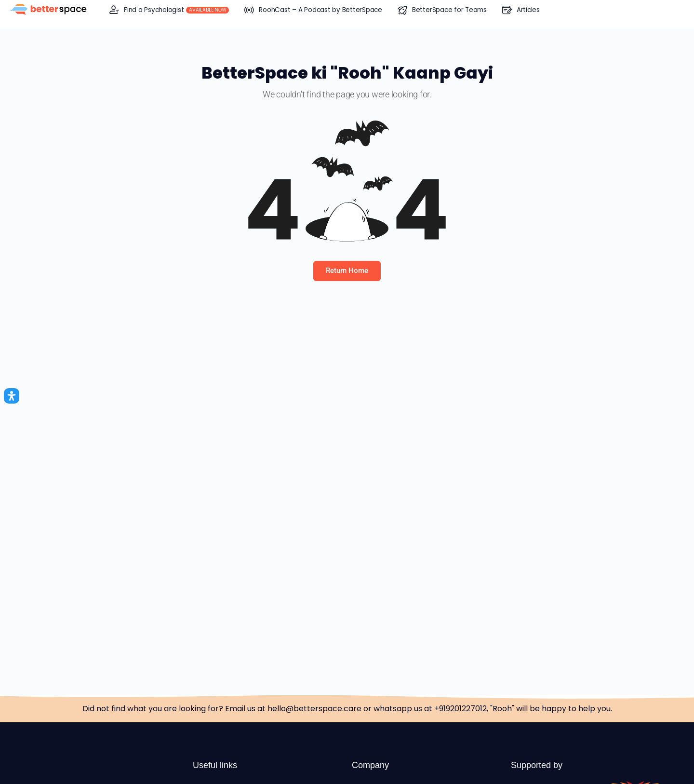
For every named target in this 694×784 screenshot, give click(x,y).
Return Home (347, 270)
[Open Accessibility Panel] (12, 396)
